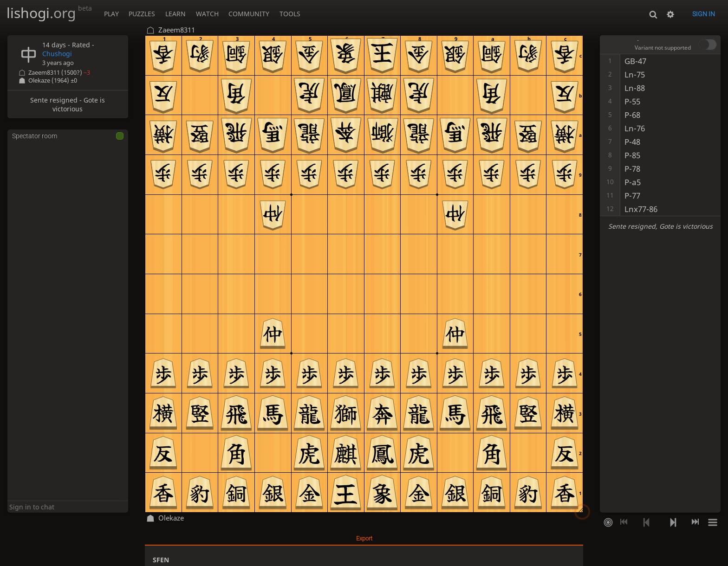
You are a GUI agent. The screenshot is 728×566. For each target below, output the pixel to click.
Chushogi (57, 54)
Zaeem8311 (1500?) (59, 73)
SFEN (161, 560)
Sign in (704, 14)
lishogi (49, 13)
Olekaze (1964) (53, 80)
